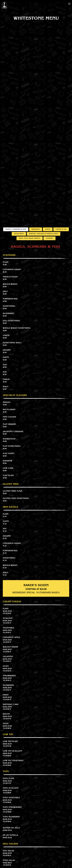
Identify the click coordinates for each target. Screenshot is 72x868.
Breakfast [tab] (36, 228)
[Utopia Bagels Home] (4, 5)
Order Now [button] (36, 865)
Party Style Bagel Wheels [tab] (30, 237)
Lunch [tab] (48, 228)
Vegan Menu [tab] (19, 232)
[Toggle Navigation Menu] (69, 4)
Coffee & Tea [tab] (61, 228)
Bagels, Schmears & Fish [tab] (16, 228)
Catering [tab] (49, 237)
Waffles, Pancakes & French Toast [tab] (44, 232)
